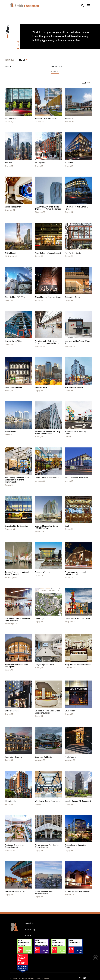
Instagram (80, 978)
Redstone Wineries (42, 572)
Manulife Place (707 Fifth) (15, 297)
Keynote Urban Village (14, 341)
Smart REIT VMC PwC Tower (46, 119)
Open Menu (88, 5)
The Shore (69, 119)
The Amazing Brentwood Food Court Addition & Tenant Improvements (17, 480)
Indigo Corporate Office (44, 665)
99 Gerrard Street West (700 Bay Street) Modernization (48, 433)
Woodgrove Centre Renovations (48, 801)
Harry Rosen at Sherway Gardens (78, 665)
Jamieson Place (41, 387)
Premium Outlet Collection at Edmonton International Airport (47, 342)
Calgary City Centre (73, 297)
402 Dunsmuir (11, 119)
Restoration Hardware (14, 757)
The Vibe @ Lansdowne (74, 387)
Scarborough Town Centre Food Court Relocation (18, 620)
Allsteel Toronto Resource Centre (48, 297)
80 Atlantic (69, 163)
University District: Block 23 (16, 891)
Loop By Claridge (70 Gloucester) (78, 801)
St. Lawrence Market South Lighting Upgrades (76, 573)
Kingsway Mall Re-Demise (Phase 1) (78, 342)
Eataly (67, 526)
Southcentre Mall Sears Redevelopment (44, 893)
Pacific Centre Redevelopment (47, 478)
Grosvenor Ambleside (43, 757)
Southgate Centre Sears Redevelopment (15, 846)
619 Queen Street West (14, 387)
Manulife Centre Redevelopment (48, 253)
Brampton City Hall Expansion (16, 526)
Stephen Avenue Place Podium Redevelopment (47, 846)
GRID (84, 83)
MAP (89, 83)
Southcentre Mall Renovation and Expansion (16, 666)
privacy (28, 936)
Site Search (82, 5)
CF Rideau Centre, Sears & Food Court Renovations (48, 712)
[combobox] (22, 72)
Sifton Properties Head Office (76, 478)
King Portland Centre (73, 253)
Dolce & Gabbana (12, 711)
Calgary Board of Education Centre (76, 846)
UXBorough (40, 618)
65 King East (40, 163)
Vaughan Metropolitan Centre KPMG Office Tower (47, 527)
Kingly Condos (11, 801)
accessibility (30, 930)
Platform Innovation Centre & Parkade (76, 208)
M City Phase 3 (11, 253)
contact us (29, 923)
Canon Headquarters (13, 207)
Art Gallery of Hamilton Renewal (77, 891)
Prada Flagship (71, 757)
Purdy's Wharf (10, 432)
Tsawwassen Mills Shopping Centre (76, 433)
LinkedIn (85, 978)
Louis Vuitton (70, 711)
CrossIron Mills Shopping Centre (78, 618)
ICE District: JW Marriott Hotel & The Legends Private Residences (48, 208)
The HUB (8, 163)
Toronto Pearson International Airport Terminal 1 (17, 573)
